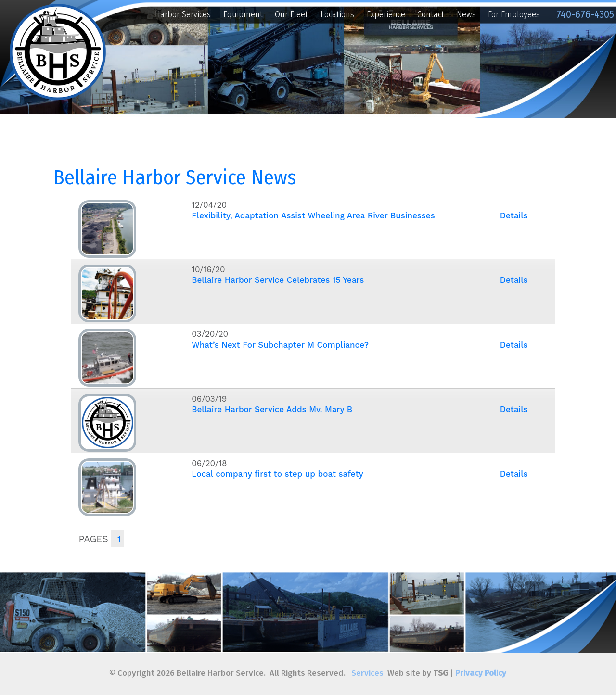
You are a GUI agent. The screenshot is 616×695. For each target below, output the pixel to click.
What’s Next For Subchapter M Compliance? (280, 345)
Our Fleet (291, 14)
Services (367, 673)
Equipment (243, 14)
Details (514, 215)
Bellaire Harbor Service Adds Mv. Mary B (272, 409)
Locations (337, 14)
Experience (386, 14)
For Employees (514, 14)
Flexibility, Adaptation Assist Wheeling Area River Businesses (313, 215)
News (466, 14)
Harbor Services (183, 14)
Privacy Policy (481, 673)
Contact (431, 14)
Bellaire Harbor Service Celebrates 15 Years (278, 280)
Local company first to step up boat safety (277, 474)
